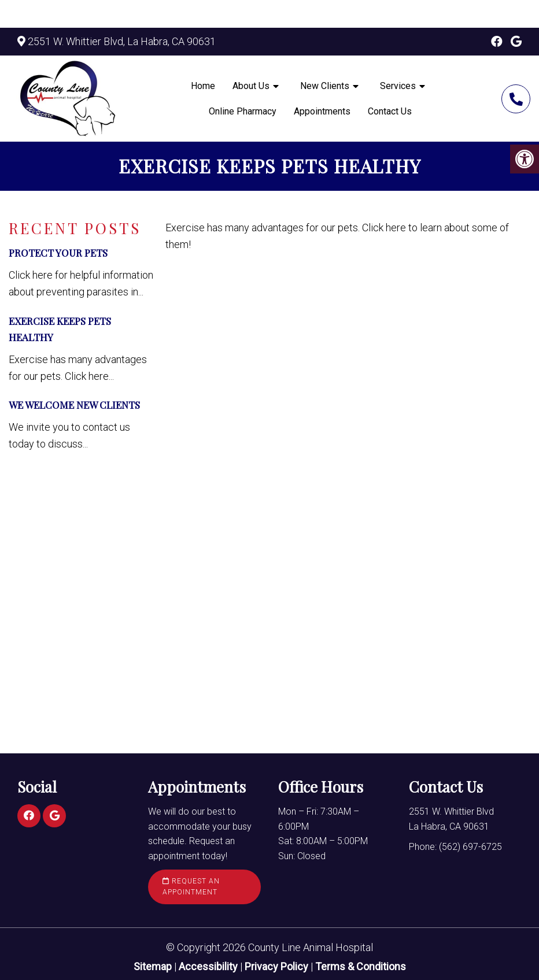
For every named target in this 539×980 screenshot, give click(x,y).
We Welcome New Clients (74, 405)
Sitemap (153, 966)
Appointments (322, 111)
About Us (251, 86)
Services (398, 86)
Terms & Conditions (361, 966)
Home (203, 86)
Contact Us (390, 111)
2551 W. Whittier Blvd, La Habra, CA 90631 (122, 41)
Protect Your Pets (58, 253)
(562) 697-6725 (516, 99)
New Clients (325, 86)
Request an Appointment (191, 887)
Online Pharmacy (243, 111)
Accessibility (208, 966)
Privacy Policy (278, 966)
